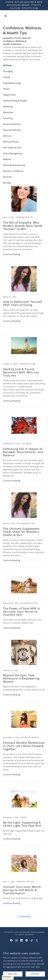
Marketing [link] (8, 107)
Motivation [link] (8, 112)
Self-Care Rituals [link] (11, 142)
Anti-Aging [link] (8, 71)
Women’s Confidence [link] (13, 171)
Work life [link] (7, 177)
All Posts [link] (7, 65)
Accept (35, 974)
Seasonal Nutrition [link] (12, 124)
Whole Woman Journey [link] (14, 165)
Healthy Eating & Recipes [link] (15, 101)
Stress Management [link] (13, 153)
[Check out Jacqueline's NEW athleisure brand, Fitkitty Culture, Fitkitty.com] (24, 5)
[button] (6, 16)
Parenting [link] (8, 118)
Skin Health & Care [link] (12, 148)
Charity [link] (7, 77)
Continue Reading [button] (12, 254)
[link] (24, 224)
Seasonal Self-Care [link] (12, 130)
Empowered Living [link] (12, 83)
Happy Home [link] (9, 95)
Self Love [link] (7, 136)
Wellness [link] (7, 159)
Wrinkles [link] (7, 183)
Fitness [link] (6, 89)
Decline (13, 974)
